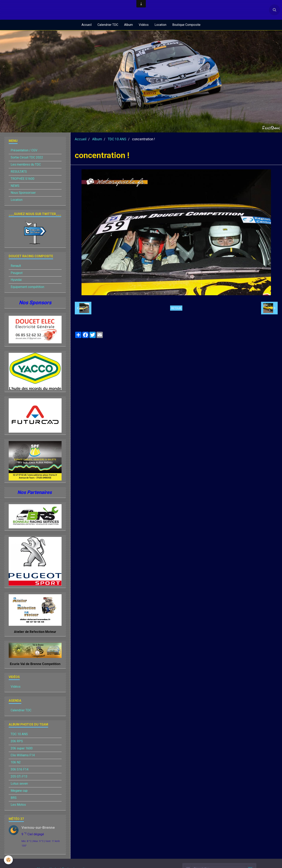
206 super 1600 (22, 749)
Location (160, 25)
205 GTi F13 (19, 777)
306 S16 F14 (20, 770)
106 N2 (16, 763)
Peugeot (17, 273)
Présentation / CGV (24, 151)
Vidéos (144, 25)
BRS (14, 798)
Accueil (87, 25)
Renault (16, 266)
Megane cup (19, 791)
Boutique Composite (186, 25)
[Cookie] (8, 860)
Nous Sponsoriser (23, 193)
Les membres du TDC (26, 165)
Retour (176, 308)
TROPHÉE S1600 (22, 179)
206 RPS (17, 742)
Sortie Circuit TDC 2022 (27, 158)
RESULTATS (19, 172)
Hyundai (16, 280)
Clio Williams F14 (23, 756)
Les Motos (18, 805)
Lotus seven (19, 784)
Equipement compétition (27, 287)
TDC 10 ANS (117, 140)
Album (128, 25)
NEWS (15, 186)
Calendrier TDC (108, 25)
